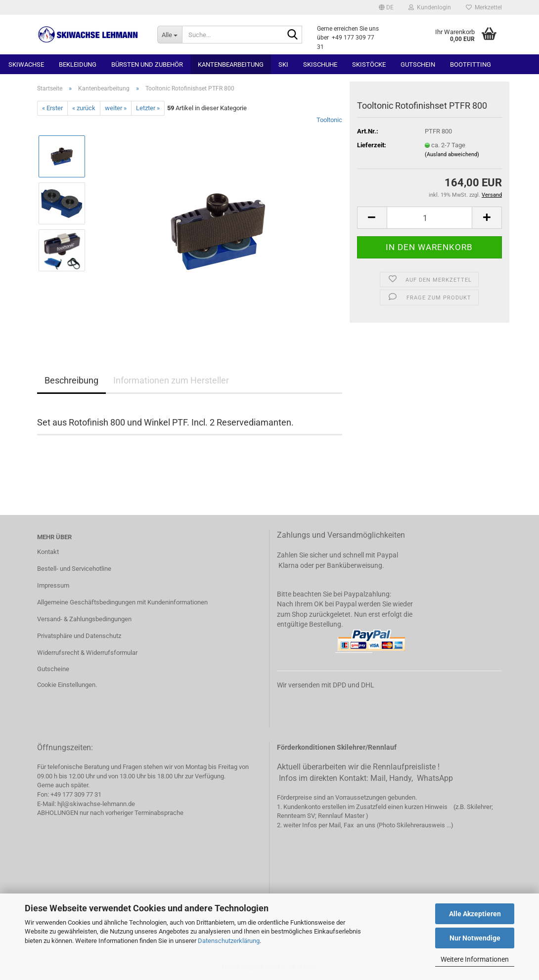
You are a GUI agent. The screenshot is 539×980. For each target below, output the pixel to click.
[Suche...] (170, 35)
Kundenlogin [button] (430, 7)
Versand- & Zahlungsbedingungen (84, 619)
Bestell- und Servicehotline (74, 569)
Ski (283, 64)
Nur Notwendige (475, 938)
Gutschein (418, 64)
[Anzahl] (429, 218)
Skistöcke (369, 64)
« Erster (52, 108)
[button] (386, 7)
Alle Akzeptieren (475, 914)
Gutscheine (53, 669)
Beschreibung (71, 380)
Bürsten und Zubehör (147, 64)
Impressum (53, 585)
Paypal (387, 555)
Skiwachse (26, 64)
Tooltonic (329, 120)
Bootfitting (471, 64)
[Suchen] (293, 35)
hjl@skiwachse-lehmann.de (96, 804)
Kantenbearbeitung (231, 64)
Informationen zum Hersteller (171, 380)
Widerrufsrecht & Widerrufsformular (87, 653)
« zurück (84, 108)
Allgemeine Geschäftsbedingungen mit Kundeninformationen (122, 602)
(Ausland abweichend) (452, 154)
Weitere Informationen (475, 959)
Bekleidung (78, 64)
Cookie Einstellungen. (67, 685)
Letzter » (148, 108)
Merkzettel (484, 7)
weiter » (116, 108)
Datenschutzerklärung (229, 941)
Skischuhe (320, 64)
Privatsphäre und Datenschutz (79, 636)
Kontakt (48, 552)
